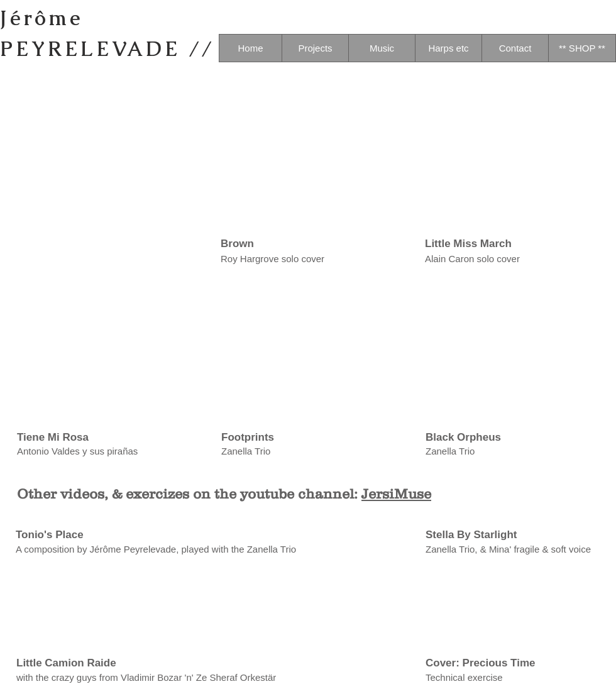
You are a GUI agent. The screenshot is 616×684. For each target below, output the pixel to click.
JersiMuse (396, 494)
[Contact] (515, 48)
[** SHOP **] (582, 48)
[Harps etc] (448, 48)
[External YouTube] (104, 351)
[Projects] (315, 48)
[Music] (382, 48)
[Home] (250, 48)
